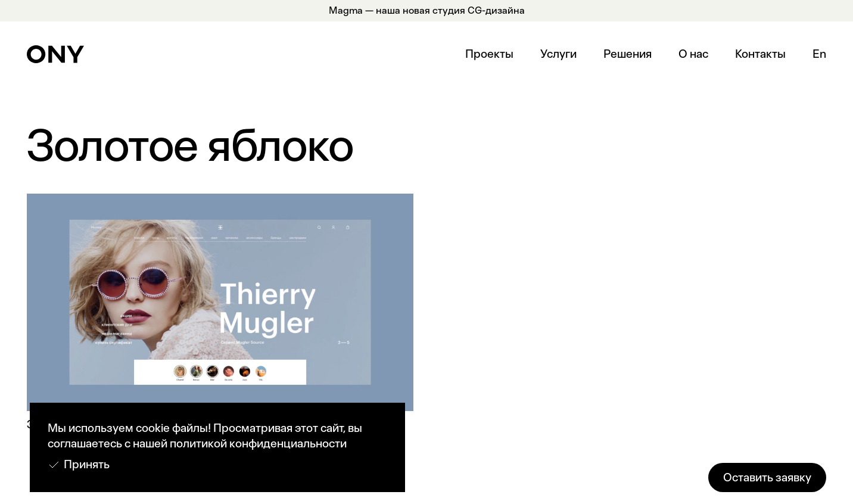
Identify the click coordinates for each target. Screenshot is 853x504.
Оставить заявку (767, 477)
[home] (55, 54)
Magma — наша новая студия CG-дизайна (427, 10)
